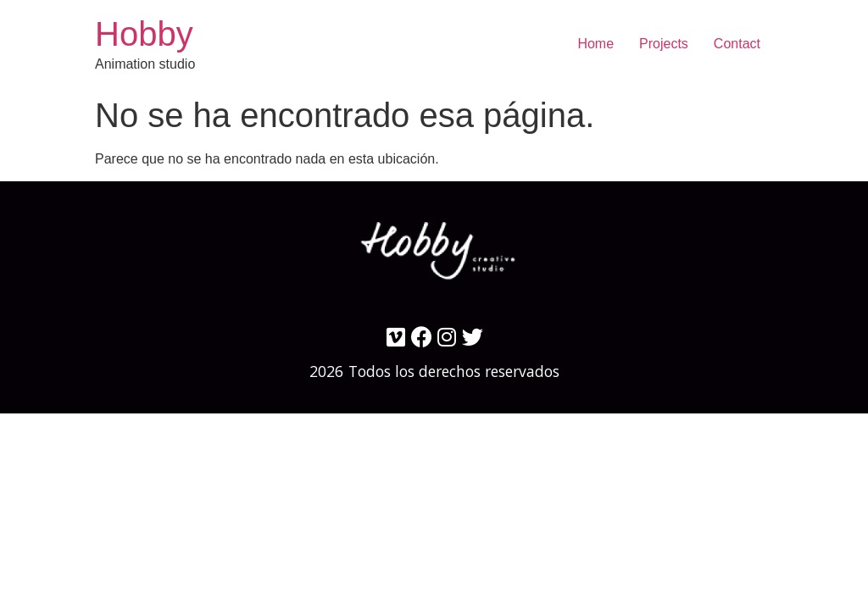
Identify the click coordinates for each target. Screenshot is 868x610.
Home (595, 44)
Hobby (144, 34)
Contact (737, 44)
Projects (664, 44)
